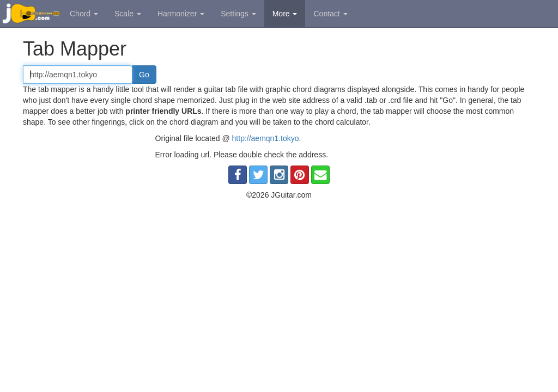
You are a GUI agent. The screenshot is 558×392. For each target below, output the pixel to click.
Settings (238, 14)
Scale (128, 14)
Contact (330, 14)
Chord (84, 14)
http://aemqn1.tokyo (266, 138)
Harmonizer (181, 14)
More (285, 14)
